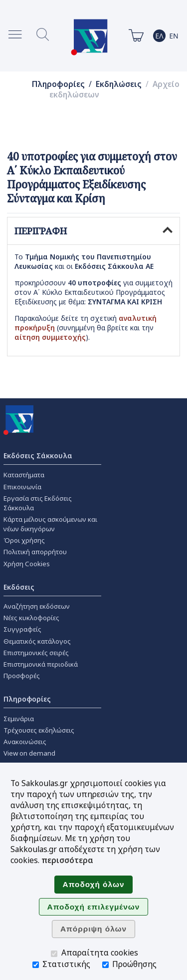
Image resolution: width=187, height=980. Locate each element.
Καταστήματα (24, 475)
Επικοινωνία (22, 487)
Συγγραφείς (22, 629)
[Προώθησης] (105, 965)
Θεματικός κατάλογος (37, 641)
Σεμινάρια (19, 719)
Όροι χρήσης (24, 540)
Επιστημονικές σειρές (36, 653)
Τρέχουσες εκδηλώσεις (39, 730)
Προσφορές (22, 676)
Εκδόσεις (19, 587)
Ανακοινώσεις (25, 742)
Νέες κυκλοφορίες (31, 618)
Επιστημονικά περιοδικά (41, 664)
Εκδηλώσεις (119, 84)
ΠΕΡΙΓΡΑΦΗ (93, 231)
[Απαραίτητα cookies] (54, 954)
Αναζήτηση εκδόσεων (37, 606)
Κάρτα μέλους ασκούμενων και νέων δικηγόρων (50, 524)
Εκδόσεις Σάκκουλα (38, 456)
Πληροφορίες (58, 84)
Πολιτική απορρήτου (35, 552)
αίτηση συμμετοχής (50, 337)
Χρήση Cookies (27, 564)
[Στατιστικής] (36, 965)
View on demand (29, 753)
